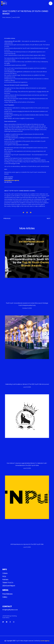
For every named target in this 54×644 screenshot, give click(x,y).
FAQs (4, 576)
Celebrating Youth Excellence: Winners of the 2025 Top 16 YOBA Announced (27, 384)
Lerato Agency (45, 641)
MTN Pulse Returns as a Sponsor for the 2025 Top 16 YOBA (27, 544)
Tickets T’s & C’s (8, 583)
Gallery (5, 597)
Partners (5, 580)
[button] (51, 3)
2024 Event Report (9, 586)
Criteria (5, 573)
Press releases (7, 594)
